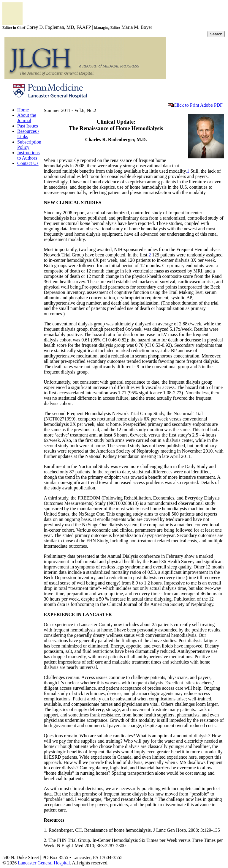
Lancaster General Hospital (44, 863)
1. (46, 830)
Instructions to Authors (28, 155)
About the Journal (27, 118)
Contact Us (28, 163)
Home (23, 110)
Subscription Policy (29, 145)
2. (46, 840)
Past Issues (28, 126)
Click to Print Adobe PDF (195, 105)
